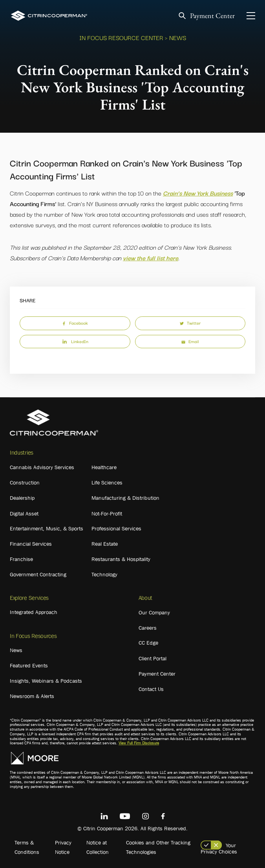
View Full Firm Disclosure (139, 743)
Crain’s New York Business (198, 193)
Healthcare (104, 467)
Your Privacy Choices (219, 848)
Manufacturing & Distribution (125, 498)
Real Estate (105, 544)
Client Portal (153, 658)
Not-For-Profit (107, 513)
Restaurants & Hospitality (121, 559)
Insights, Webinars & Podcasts (46, 681)
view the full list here (151, 258)
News (16, 650)
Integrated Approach (34, 612)
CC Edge (148, 643)
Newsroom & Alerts (32, 696)
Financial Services (31, 544)
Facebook (75, 323)
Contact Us (151, 689)
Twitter (190, 323)
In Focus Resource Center (121, 37)
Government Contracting (38, 574)
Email (190, 341)
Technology (104, 574)
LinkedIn (75, 341)
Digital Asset (24, 513)
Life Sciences (107, 482)
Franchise (21, 559)
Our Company (154, 612)
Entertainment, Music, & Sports (47, 528)
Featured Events (29, 665)
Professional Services (116, 528)
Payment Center (212, 16)
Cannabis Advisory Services (42, 467)
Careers (148, 628)
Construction (25, 482)
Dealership (22, 498)
